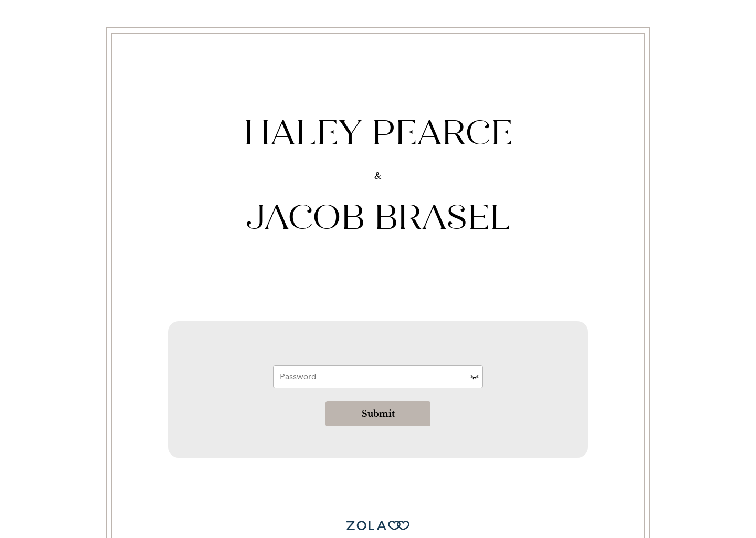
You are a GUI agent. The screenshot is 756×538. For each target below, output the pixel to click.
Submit (378, 414)
